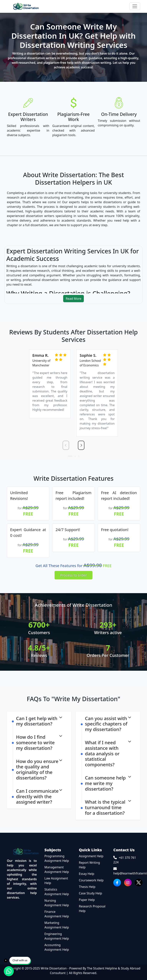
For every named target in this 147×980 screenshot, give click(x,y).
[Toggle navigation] (135, 6)
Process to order (73, 575)
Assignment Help (91, 856)
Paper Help (87, 900)
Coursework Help (91, 880)
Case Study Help (90, 893)
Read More (73, 298)
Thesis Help (87, 887)
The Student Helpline (102, 968)
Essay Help (87, 874)
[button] (70, 456)
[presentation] (66, 445)
